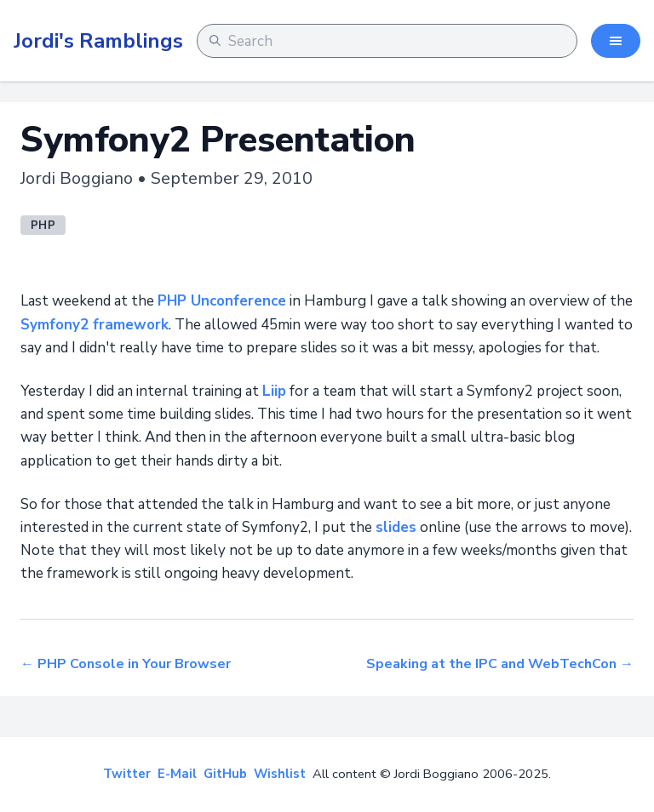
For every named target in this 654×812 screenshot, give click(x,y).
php (43, 226)
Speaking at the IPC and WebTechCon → (500, 664)
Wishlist (280, 774)
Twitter (127, 774)
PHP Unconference (222, 301)
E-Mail (177, 774)
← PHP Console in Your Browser (126, 664)
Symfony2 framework (95, 325)
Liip (274, 391)
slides (396, 527)
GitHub (225, 774)
